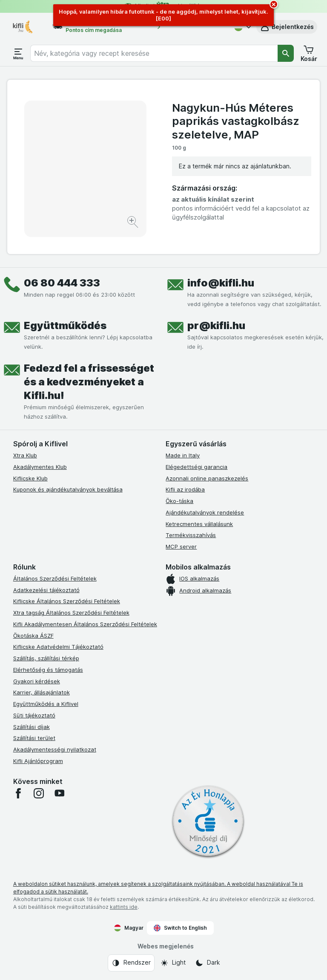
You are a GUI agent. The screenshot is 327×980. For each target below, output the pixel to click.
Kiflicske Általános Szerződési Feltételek (67, 601)
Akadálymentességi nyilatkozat (55, 749)
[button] (287, 27)
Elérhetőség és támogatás (48, 670)
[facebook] (18, 793)
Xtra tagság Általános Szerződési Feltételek (71, 613)
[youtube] (59, 793)
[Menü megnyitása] (18, 53)
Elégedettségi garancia (196, 467)
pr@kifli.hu (216, 325)
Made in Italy (183, 455)
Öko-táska (179, 501)
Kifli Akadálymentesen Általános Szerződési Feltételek (85, 624)
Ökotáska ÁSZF (33, 636)
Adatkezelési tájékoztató (46, 590)
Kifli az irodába (185, 489)
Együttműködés (65, 325)
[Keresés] (286, 53)
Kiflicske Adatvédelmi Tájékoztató (58, 647)
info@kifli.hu (221, 283)
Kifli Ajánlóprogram (38, 761)
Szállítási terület (34, 738)
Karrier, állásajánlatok (42, 692)
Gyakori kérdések (37, 681)
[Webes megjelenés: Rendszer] (131, 963)
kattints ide (124, 907)
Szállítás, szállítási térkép (46, 658)
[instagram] (39, 793)
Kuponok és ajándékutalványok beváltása (68, 489)
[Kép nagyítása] (133, 223)
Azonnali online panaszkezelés (207, 478)
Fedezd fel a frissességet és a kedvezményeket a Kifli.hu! (89, 382)
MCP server (181, 546)
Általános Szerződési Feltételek (55, 578)
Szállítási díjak (32, 727)
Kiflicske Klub (30, 478)
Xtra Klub (25, 455)
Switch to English (180, 928)
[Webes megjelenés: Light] (173, 963)
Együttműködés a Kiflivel (46, 704)
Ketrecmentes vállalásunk (199, 524)
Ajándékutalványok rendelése (205, 512)
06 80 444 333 (62, 283)
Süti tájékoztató (34, 715)
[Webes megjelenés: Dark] (208, 963)
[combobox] (154, 53)
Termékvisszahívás (191, 535)
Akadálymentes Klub (40, 467)
